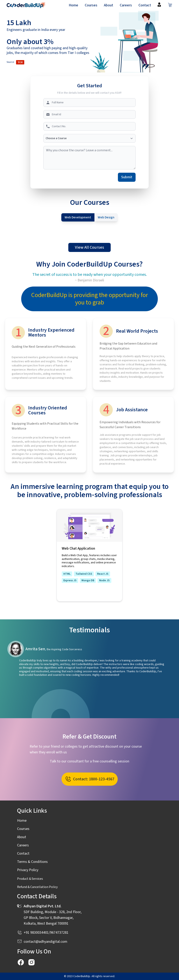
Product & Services (30, 879)
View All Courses (89, 247)
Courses (91, 5)
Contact (145, 5)
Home (73, 5)
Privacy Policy (28, 870)
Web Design (106, 217)
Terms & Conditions (32, 862)
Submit (127, 177)
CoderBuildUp (82, 976)
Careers (126, 5)
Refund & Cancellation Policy (37, 887)
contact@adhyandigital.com (45, 942)
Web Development (78, 217)
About (109, 5)
